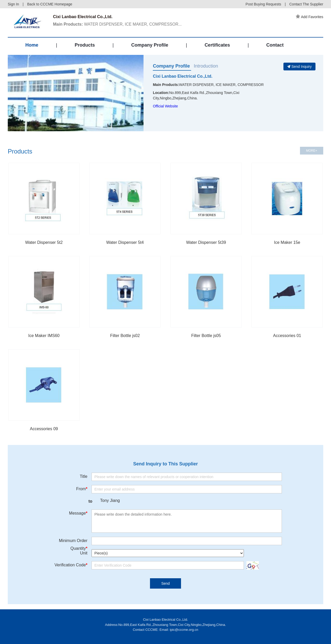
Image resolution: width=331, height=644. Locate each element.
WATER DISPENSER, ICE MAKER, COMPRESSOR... (119, 24)
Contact (275, 45)
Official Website (165, 106)
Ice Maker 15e (287, 242)
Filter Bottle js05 (206, 336)
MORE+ (311, 151)
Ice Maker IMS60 (44, 336)
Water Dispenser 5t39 (206, 242)
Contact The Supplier (306, 4)
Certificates (217, 45)
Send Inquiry (300, 67)
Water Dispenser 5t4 (125, 242)
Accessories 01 (287, 336)
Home (32, 45)
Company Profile (150, 45)
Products (85, 45)
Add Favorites (310, 17)
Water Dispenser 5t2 (44, 242)
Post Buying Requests (264, 4)
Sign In (13, 4)
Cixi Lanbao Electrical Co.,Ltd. (183, 76)
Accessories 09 (44, 429)
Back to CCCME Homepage (50, 4)
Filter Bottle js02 (125, 336)
